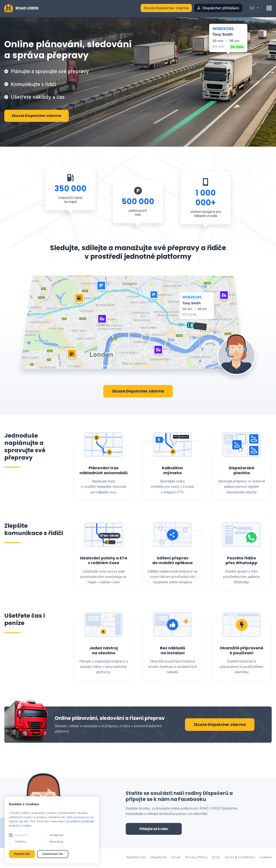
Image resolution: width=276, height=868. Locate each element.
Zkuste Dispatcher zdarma (166, 8)
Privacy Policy (195, 858)
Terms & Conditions (239, 858)
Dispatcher (157, 858)
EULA (215, 858)
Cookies (265, 858)
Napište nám (135, 858)
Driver (175, 858)
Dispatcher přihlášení (221, 8)
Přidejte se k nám (154, 829)
